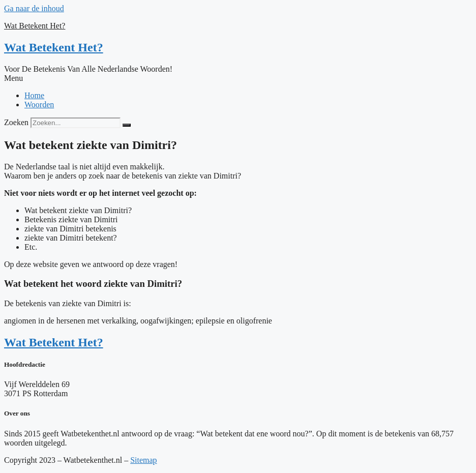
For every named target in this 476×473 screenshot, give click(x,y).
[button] (238, 78)
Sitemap (143, 460)
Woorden (39, 105)
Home (34, 95)
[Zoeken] (127, 125)
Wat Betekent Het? (35, 26)
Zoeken (16, 122)
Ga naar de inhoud (34, 8)
